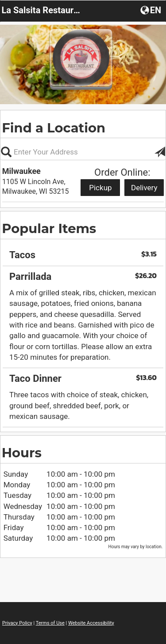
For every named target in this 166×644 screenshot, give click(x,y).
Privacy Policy (17, 623)
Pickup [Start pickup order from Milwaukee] (100, 188)
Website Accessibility (91, 623)
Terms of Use (50, 623)
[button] (152, 10)
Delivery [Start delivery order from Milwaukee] (144, 188)
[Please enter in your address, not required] (83, 152)
